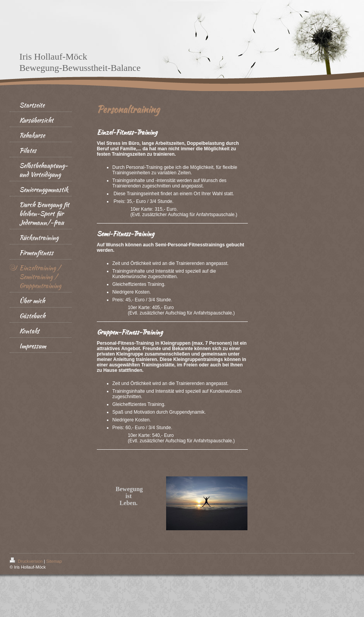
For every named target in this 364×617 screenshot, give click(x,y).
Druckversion (27, 561)
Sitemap (54, 561)
